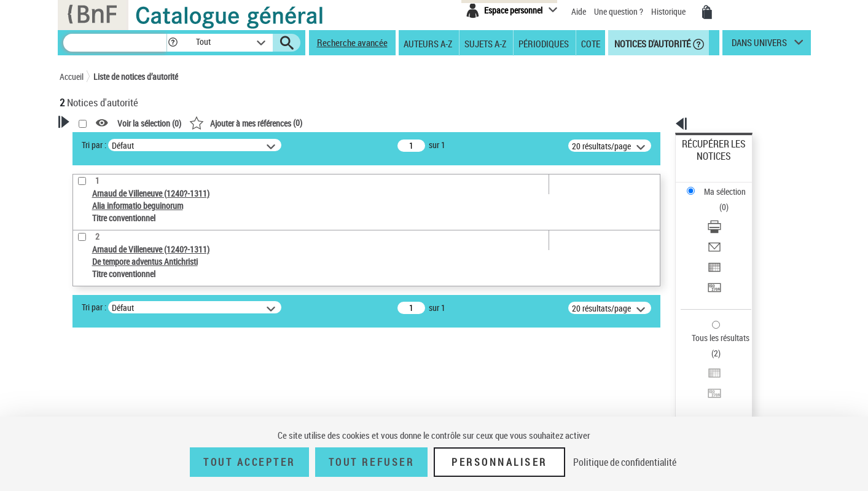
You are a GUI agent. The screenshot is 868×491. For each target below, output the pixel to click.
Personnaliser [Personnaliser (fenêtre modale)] (499, 462)
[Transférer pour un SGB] (730, 229)
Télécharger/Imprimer (720, 185)
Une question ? (619, 11)
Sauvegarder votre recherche (136, 264)
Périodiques (544, 43)
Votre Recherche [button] (110, 143)
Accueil (72, 77)
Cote (591, 43)
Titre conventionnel (116, 348)
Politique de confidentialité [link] (625, 462)
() (404, 123)
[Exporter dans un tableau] (730, 214)
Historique (669, 11)
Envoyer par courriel (717, 199)
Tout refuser (371, 462)
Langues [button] (88, 387)
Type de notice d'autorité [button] (119, 310)
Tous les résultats (713, 263)
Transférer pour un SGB (723, 229)
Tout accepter (249, 462)
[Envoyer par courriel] (730, 200)
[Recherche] (115, 43)
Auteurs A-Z (428, 43)
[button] (173, 43)
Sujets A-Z (485, 43)
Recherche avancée (352, 42)
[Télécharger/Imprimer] (730, 185)
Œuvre (88, 330)
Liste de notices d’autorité (136, 77)
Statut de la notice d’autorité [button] (126, 367)
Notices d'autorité (651, 43)
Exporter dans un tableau (726, 214)
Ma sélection (705, 163)
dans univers (759, 45)
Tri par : (252, 145)
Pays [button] (81, 407)
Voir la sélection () (307, 123)
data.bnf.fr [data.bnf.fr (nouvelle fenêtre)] (674, 376)
